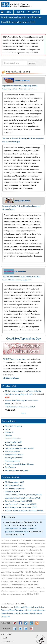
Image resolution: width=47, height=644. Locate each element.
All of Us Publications (13, 426)
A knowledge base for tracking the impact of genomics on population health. (21, 529)
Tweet (26, 624)
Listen (15, 630)
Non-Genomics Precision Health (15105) (21, 504)
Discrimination (20, 271)
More (24, 413)
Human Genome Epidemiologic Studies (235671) (23, 495)
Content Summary (11, 477)
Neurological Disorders (14, 458)
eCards (26, 630)
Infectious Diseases (12, 452)
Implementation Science (14, 455)
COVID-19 (9, 433)
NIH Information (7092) (14, 485)
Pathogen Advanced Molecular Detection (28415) (24, 511)
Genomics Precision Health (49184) (19, 501)
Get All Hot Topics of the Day (23, 339)
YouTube (32, 630)
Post (31, 624)
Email (15, 624)
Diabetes (8, 436)
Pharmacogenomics (12, 461)
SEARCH (35, 12)
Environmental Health (13, 442)
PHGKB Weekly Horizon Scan (15, 359)
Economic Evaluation (13, 439)
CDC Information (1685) (14, 482)
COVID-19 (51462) (12, 492)
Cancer (8, 429)
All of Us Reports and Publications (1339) (21, 507)
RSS (37, 624)
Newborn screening (22, 80)
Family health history (22, 201)
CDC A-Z (20, 12)
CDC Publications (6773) (15, 489)
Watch (21, 630)
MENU (8, 12)
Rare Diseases (10, 467)
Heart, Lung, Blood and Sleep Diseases (20, 448)
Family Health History (13, 445)
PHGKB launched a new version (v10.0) (20, 407)
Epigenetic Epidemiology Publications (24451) (23, 498)
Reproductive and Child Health (17, 470)
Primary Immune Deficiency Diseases (19, 464)
